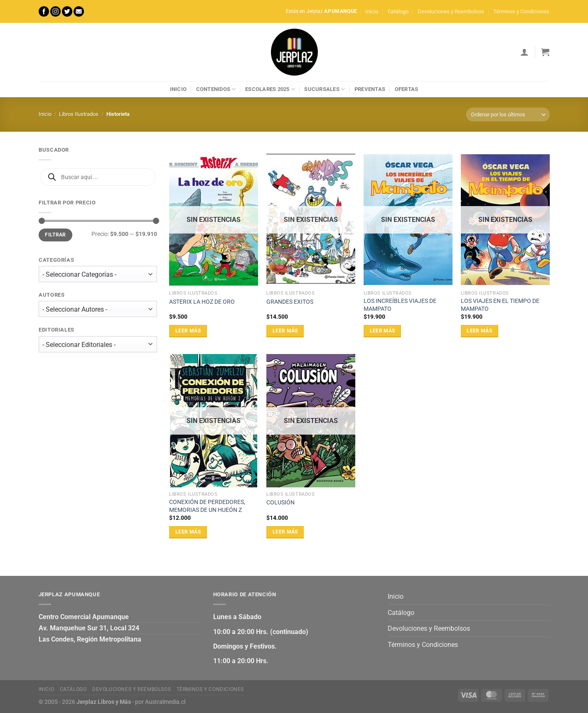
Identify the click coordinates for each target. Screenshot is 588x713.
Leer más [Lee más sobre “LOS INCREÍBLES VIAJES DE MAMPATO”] (383, 331)
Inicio (372, 11)
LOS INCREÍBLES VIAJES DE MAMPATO (400, 305)
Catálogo (398, 11)
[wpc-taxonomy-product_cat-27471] (98, 274)
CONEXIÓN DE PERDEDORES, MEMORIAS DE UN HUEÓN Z (207, 506)
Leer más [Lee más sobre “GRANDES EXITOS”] (285, 331)
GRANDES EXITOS (290, 302)
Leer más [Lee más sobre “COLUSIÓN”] (285, 532)
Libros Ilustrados (79, 114)
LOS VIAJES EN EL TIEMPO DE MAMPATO (500, 305)
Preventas (370, 89)
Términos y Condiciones (521, 11)
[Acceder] (524, 52)
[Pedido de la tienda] (508, 114)
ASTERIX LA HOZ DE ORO (202, 302)
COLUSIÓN (280, 503)
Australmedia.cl (165, 702)
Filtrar (55, 235)
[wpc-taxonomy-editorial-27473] (98, 344)
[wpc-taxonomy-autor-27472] (98, 309)
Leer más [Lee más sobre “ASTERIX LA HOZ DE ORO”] (188, 331)
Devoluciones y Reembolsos (451, 11)
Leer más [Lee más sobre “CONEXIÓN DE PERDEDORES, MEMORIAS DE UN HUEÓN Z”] (188, 532)
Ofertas (407, 89)
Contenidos (216, 89)
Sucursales (325, 89)
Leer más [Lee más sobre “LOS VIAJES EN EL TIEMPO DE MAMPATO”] (479, 331)
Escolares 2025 (270, 89)
